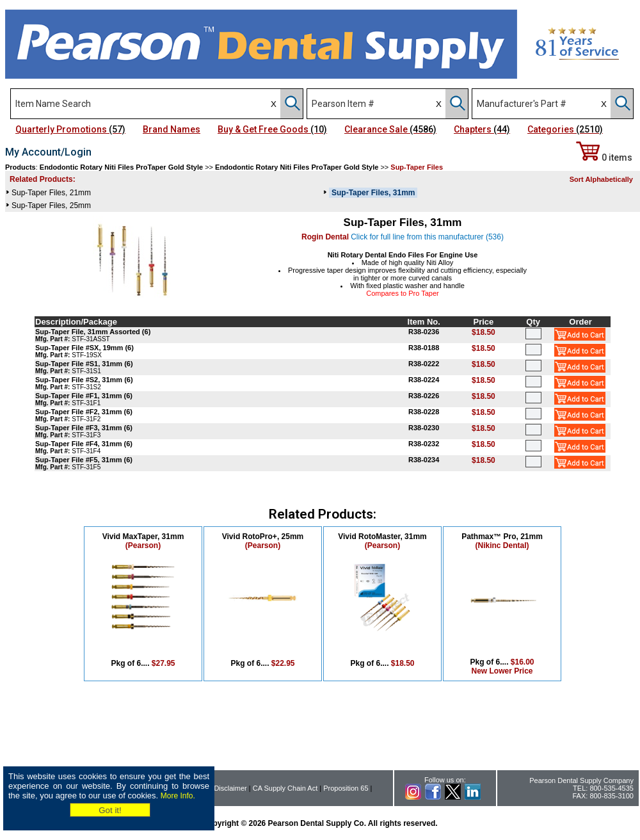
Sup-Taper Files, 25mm (51, 206)
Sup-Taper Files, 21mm (51, 193)
